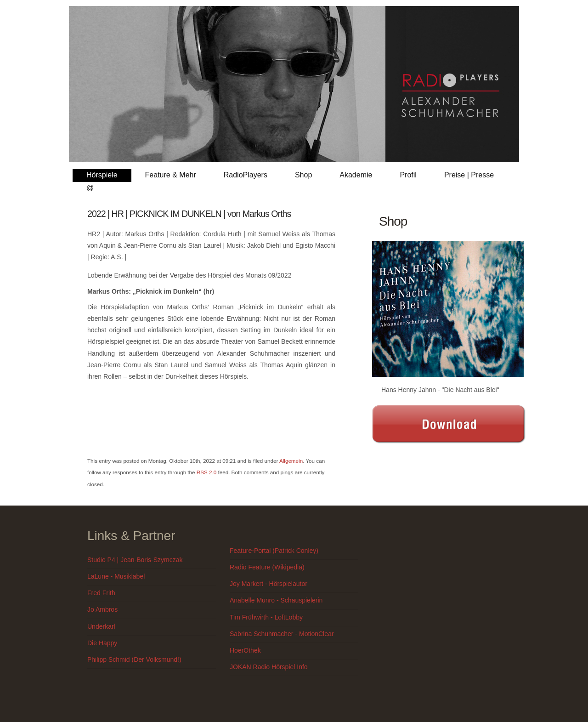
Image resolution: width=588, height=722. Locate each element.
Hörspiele (102, 175)
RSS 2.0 (206, 472)
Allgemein (291, 461)
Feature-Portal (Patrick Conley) (274, 551)
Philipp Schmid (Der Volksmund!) (134, 659)
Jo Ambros (102, 609)
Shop (303, 175)
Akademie (356, 175)
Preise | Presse (469, 175)
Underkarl (101, 626)
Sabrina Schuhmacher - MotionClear (282, 634)
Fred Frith (101, 593)
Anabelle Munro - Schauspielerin (276, 600)
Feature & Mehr (171, 175)
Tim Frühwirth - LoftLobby (266, 617)
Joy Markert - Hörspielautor (269, 584)
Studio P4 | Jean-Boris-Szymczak (135, 560)
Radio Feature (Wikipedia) (267, 567)
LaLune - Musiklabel (116, 576)
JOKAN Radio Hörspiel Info (269, 667)
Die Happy (102, 643)
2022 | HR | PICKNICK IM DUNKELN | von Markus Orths (189, 214)
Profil (408, 175)
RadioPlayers (246, 175)
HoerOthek (245, 650)
